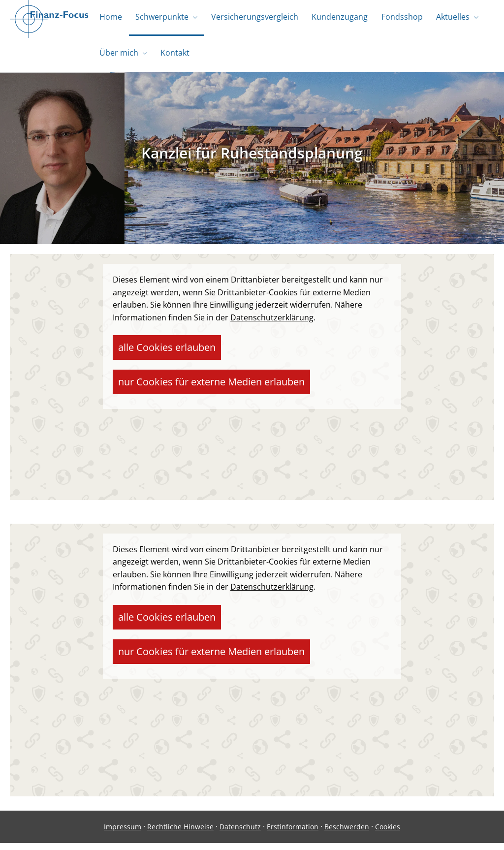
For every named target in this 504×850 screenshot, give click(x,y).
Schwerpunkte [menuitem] (159, 19)
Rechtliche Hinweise (180, 834)
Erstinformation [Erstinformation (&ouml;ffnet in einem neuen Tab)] (293, 834)
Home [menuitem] (110, 19)
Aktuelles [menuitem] (443, 19)
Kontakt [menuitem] (173, 58)
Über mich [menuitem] (118, 58)
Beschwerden (347, 834)
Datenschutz (240, 834)
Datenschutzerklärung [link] (272, 324)
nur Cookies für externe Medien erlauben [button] (283, 351)
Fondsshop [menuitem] (394, 19)
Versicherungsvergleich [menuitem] (250, 19)
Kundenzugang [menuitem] (334, 19)
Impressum (123, 834)
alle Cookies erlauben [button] (156, 351)
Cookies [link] (388, 834)
